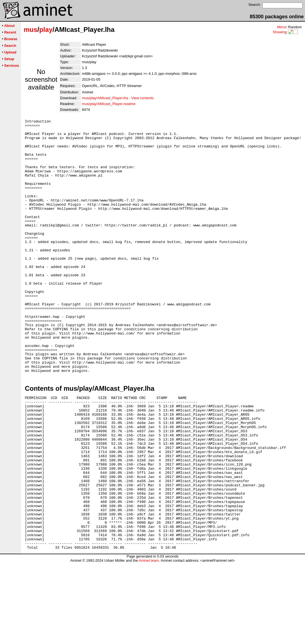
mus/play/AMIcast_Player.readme (109, 104)
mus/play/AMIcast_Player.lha (105, 98)
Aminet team (149, 642)
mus (31, 30)
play (46, 30)
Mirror (282, 27)
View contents (143, 98)
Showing (280, 32)
